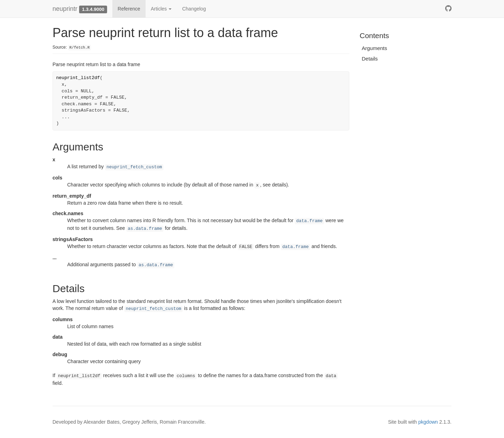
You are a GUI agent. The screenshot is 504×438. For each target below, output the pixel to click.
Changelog (194, 9)
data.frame (309, 221)
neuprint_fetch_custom (134, 167)
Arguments (375, 48)
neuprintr (65, 9)
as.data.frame (145, 229)
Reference (129, 9)
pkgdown (428, 422)
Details (370, 59)
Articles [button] (161, 9)
